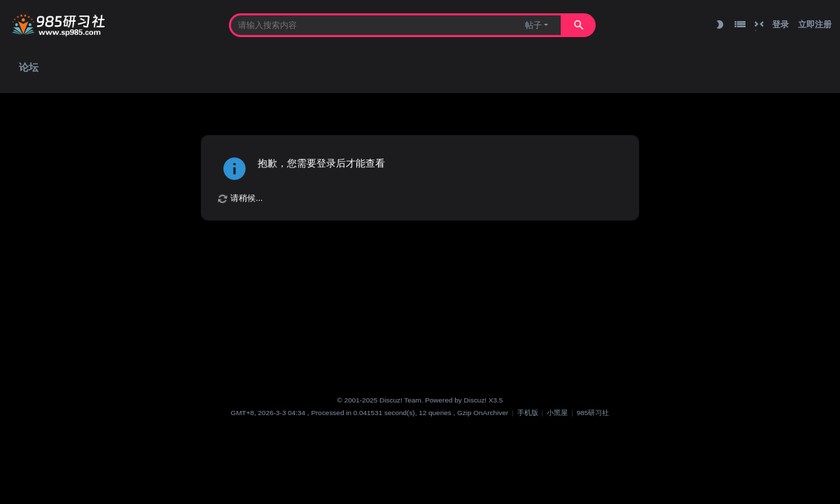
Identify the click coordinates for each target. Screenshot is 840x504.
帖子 (533, 25)
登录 (780, 24)
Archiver (496, 413)
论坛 (29, 67)
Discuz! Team (400, 400)
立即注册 (815, 24)
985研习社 (593, 413)
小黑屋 (557, 413)
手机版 (528, 413)
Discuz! (476, 400)
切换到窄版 (759, 24)
